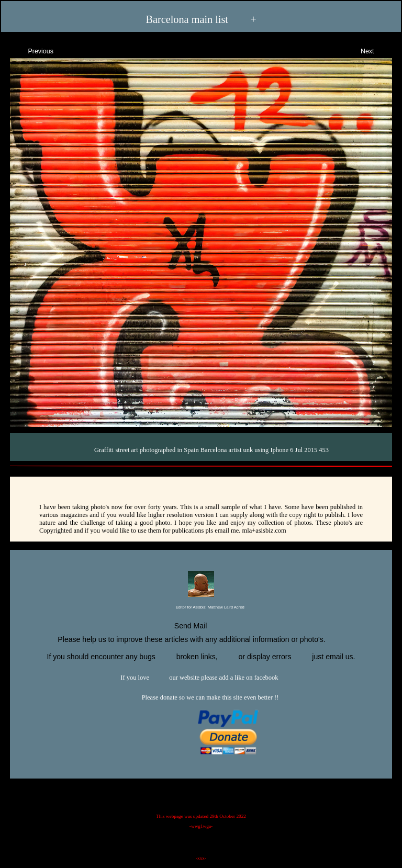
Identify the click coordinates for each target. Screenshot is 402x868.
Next (377, 50)
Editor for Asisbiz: (201, 608)
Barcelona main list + (201, 19)
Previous (31, 50)
